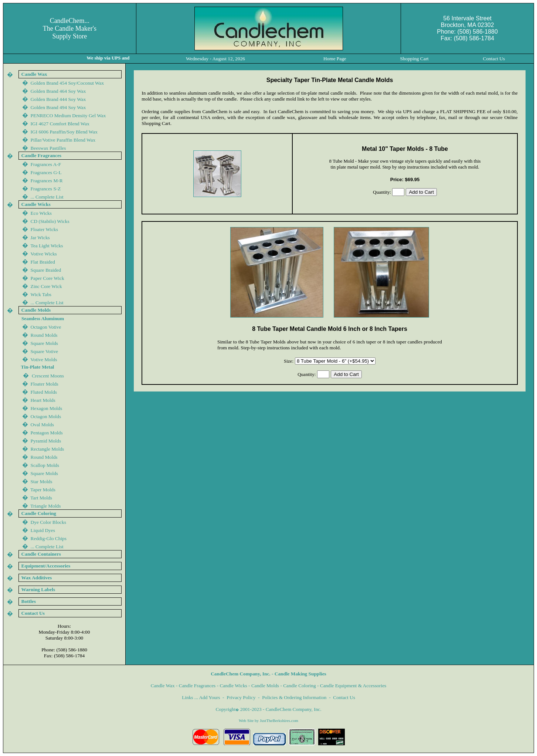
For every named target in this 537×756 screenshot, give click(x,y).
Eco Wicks (41, 213)
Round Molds (44, 335)
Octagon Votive (46, 327)
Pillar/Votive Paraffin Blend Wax (63, 140)
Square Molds (44, 343)
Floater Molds (45, 384)
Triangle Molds (45, 506)
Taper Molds (43, 490)
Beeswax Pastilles (48, 148)
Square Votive (45, 351)
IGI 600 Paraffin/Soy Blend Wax (64, 132)
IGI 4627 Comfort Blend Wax (60, 124)
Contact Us (344, 697)
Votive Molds (44, 360)
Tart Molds (41, 498)
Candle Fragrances (197, 686)
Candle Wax (163, 686)
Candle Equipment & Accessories (353, 686)
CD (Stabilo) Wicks (50, 221)
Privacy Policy (241, 697)
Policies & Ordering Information (294, 697)
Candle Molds (265, 686)
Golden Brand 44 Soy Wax (58, 107)
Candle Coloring (299, 686)
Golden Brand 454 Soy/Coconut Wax (67, 83)
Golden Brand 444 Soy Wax (58, 99)
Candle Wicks (233, 686)
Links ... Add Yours (201, 697)
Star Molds (42, 482)
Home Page (335, 59)
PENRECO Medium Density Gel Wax (68, 116)
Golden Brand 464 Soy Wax (58, 91)
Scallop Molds (45, 465)
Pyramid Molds (46, 441)
